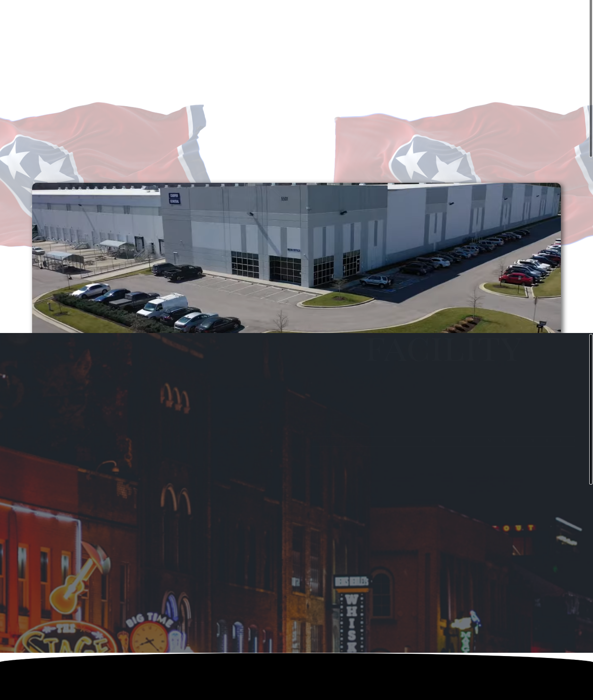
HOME (240, 17)
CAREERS (347, 17)
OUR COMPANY (291, 17)
